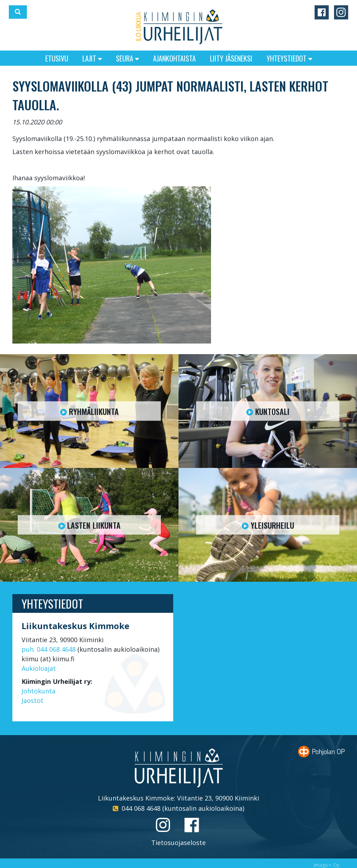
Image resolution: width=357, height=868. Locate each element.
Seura (127, 58)
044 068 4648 (141, 808)
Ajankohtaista (174, 58)
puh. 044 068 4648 (49, 649)
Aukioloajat (39, 668)
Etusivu (57, 58)
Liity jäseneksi (231, 58)
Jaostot (33, 700)
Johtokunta (39, 691)
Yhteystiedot (289, 58)
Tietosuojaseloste (178, 843)
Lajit (92, 58)
